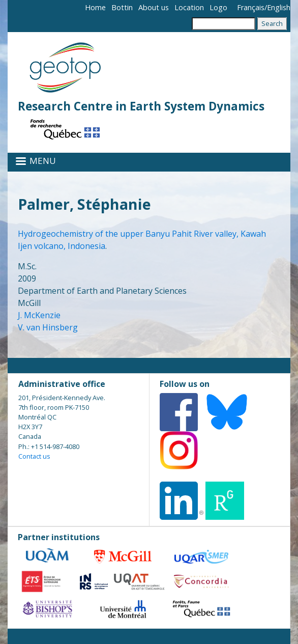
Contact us (34, 456)
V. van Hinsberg (48, 327)
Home (95, 7)
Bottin (122, 7)
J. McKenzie (39, 315)
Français (251, 7)
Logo (218, 7)
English (279, 7)
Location (189, 7)
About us (154, 7)
